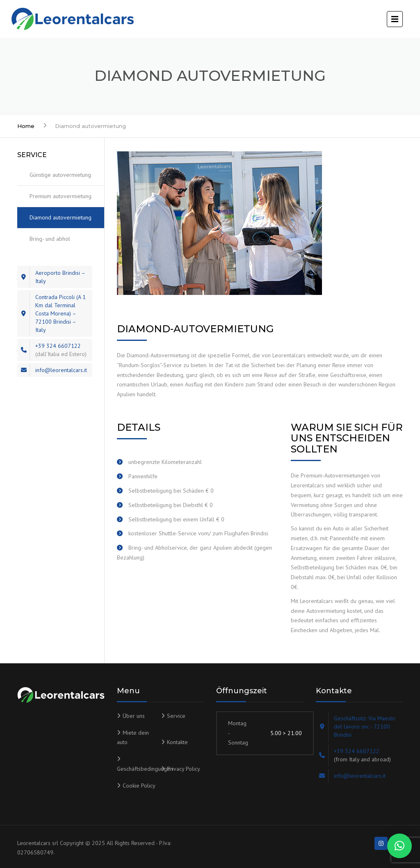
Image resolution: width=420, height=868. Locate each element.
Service (176, 716)
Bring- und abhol (50, 239)
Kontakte (177, 742)
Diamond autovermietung (60, 217)
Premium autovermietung (60, 196)
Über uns (134, 716)
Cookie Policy (139, 786)
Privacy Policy (184, 769)
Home (26, 126)
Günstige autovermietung (60, 175)
